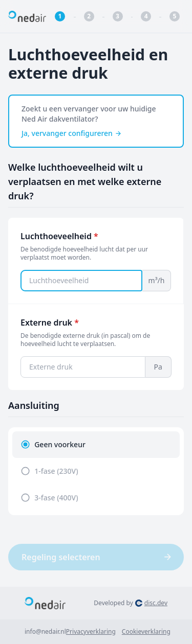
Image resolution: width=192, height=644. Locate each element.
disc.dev (156, 603)
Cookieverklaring (146, 632)
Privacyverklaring (91, 632)
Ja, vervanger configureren (72, 133)
